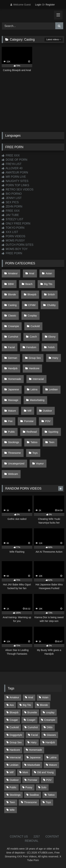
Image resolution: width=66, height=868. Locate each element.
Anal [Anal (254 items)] (31, 697)
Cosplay (32, 316)
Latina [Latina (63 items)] (53, 757)
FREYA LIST (12, 164)
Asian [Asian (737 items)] (45, 697)
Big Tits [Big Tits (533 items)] (27, 705)
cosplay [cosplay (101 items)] (50, 712)
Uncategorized (16, 464)
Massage (13, 400)
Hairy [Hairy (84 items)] (34, 742)
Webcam (13, 474)
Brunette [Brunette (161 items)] (32, 712)
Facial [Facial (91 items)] (34, 735)
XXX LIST (10, 232)
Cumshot (13, 337)
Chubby (51, 305)
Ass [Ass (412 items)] (12, 705)
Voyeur (40, 464)
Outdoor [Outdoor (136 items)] (14, 780)
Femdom (31, 347)
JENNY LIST (12, 198)
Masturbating (37, 400)
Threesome (15, 453)
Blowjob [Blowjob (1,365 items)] (14, 712)
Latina (34, 389)
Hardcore (34, 368)
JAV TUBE (10, 215)
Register (50, 5)
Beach (29, 284)
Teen (52, 442)
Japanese (14, 389)
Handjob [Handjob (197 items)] (50, 742)
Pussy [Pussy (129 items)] (29, 787)
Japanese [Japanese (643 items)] (35, 757)
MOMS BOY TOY (15, 249)
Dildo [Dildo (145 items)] (50, 727)
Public (12, 432)
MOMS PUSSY (13, 241)
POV (48, 421)
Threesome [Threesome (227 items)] (30, 802)
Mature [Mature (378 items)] (53, 765)
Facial (11, 347)
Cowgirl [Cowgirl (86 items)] (31, 720)
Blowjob (32, 294)
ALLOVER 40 (12, 168)
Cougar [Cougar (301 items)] (14, 720)
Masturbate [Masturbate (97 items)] (34, 765)
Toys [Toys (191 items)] (48, 802)
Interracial (38, 379)
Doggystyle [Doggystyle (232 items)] (16, 735)
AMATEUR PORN (15, 172)
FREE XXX (11, 155)
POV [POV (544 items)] (49, 780)
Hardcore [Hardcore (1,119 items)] (15, 750)
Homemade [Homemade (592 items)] (35, 750)
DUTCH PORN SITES (18, 245)
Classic (12, 316)
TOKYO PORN (13, 228)
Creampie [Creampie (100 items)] (50, 720)
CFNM (32, 305)
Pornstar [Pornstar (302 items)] (32, 780)
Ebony (52, 337)
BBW (11, 284)
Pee (10, 421)
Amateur (13, 273)
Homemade (15, 379)
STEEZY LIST (13, 219)
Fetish (51, 347)
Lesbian (53, 389)
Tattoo (34, 442)
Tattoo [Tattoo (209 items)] (51, 795)
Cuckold (35, 326)
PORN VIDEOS (14, 236)
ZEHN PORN (12, 207)
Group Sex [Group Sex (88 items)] (16, 742)
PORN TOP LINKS (15, 185)
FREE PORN (12, 253)
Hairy (55, 358)
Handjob (13, 368)
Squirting (53, 432)
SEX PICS (10, 202)
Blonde (12, 294)
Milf (29, 411)
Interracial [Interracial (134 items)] (15, 757)
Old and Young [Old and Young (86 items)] (45, 772)
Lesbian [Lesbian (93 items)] (14, 765)
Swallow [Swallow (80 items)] (34, 795)
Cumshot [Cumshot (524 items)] (33, 727)
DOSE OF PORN (15, 160)
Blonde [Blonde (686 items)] (44, 705)
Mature (12, 411)
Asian (49, 273)
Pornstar (29, 421)
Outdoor (47, 411)
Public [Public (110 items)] (13, 787)
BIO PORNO (12, 194)
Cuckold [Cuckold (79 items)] (14, 727)
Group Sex (35, 358)
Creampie (14, 326)
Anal (32, 273)
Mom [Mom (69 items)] (25, 772)
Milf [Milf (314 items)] (11, 772)
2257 (37, 837)
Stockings (14, 442)
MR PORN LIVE (14, 177)
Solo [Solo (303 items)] (44, 787)
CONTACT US (19, 837)
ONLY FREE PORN (16, 224)
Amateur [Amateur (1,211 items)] (14, 697)
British (51, 294)
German (13, 358)
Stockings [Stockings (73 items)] (15, 795)
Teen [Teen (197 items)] (12, 802)
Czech (33, 337)
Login (38, 5)
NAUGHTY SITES (15, 181)
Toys (35, 453)
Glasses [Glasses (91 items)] (51, 735)
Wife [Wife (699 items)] (12, 810)
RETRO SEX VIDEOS (18, 189)
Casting (12, 305)
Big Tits (48, 284)
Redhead (32, 432)
